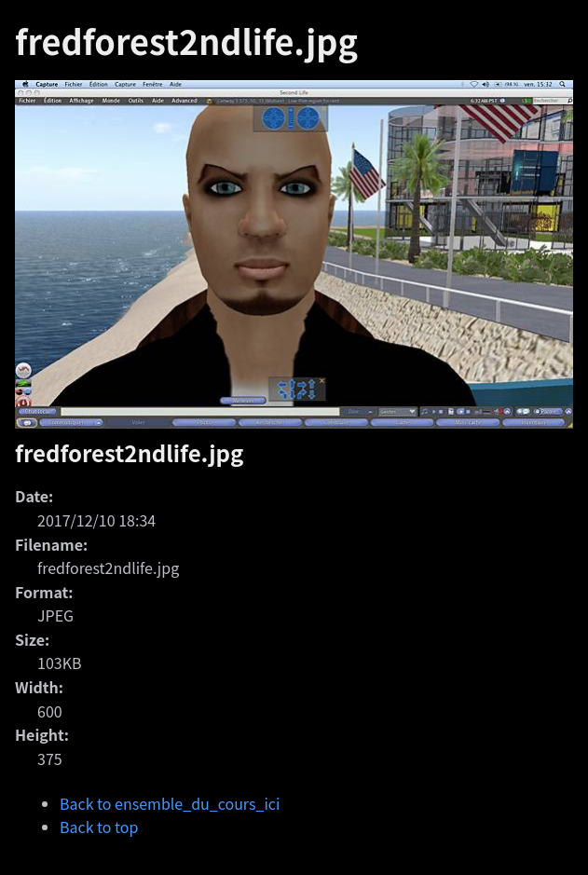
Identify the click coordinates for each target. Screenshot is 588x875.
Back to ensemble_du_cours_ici (170, 803)
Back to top (99, 827)
